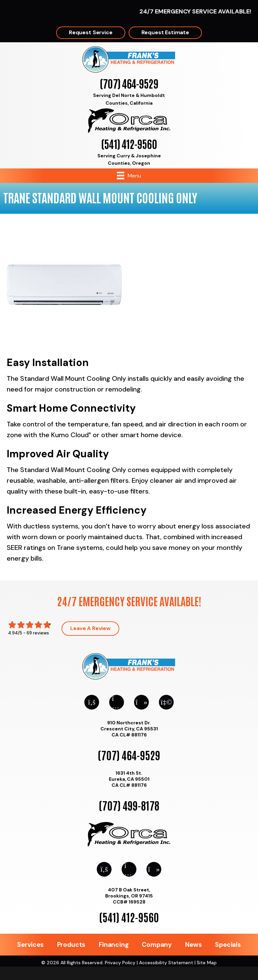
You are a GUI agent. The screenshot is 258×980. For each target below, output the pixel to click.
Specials (228, 945)
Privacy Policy (120, 963)
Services (30, 945)
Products (71, 945)
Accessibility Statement (166, 963)
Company (157, 945)
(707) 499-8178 (129, 805)
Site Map (207, 963)
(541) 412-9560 (129, 143)
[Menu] (129, 175)
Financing (114, 945)
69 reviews (38, 633)
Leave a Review (90, 628)
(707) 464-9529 (129, 83)
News (193, 945)
